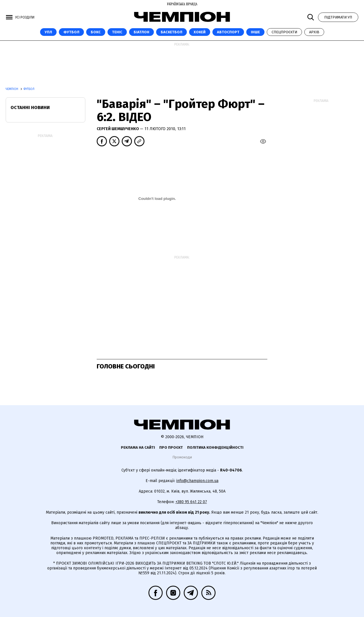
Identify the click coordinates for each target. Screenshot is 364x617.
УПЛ (48, 32)
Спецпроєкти (284, 32)
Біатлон (141, 32)
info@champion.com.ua (197, 481)
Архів (314, 32)
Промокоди (182, 457)
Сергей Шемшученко (118, 129)
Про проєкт (171, 447)
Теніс (117, 32)
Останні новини (30, 107)
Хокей (200, 32)
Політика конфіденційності (215, 447)
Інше (255, 32)
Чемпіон (12, 89)
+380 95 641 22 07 (191, 502)
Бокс (96, 32)
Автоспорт (228, 32)
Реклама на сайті (138, 447)
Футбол (71, 32)
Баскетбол (171, 32)
